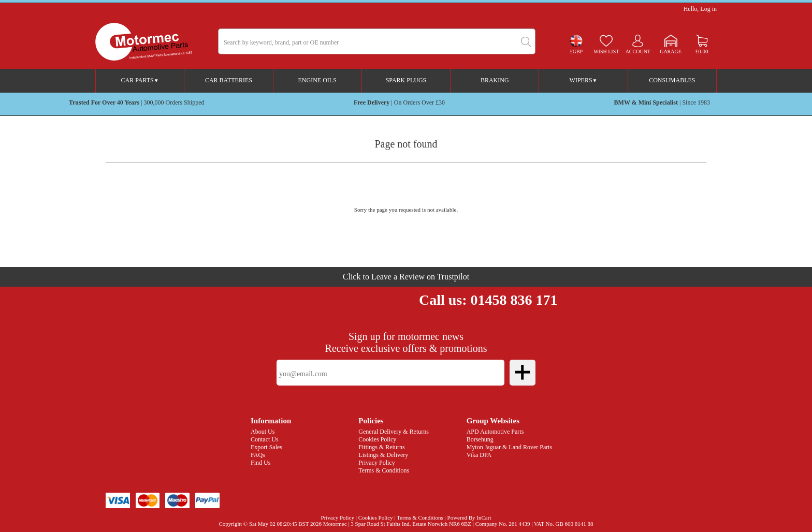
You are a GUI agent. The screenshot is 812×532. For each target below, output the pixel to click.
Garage (671, 51)
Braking (495, 80)
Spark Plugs (406, 80)
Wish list (606, 51)
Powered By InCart (469, 518)
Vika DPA (479, 455)
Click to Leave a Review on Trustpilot (406, 277)
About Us (263, 432)
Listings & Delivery (383, 455)
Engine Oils (317, 80)
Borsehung (480, 439)
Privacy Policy (376, 463)
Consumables (672, 80)
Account (638, 51)
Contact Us (265, 439)
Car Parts (140, 80)
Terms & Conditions (384, 470)
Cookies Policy (377, 439)
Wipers (584, 80)
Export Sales (266, 447)
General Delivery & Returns (394, 432)
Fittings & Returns (381, 447)
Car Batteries (229, 80)
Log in (708, 9)
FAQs (258, 455)
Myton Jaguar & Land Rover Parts (510, 447)
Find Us (260, 463)
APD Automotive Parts (495, 432)
